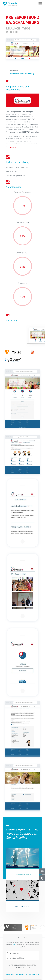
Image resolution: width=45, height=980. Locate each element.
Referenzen (14, 70)
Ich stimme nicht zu (15, 958)
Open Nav (41, 2)
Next (43, 928)
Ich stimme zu (13, 953)
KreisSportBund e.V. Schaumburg (22, 74)
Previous (2, 928)
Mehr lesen (13, 147)
